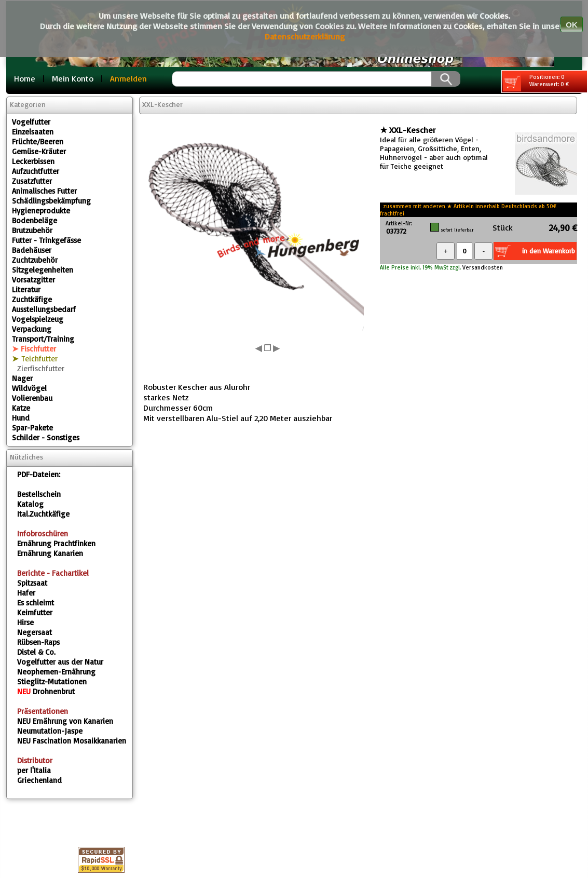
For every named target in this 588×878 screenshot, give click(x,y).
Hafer (26, 593)
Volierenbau (32, 398)
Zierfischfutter (41, 368)
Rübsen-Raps (38, 642)
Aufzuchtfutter (36, 171)
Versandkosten (482, 267)
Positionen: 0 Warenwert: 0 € (536, 82)
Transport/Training (43, 339)
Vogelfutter (31, 122)
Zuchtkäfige (32, 299)
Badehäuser (32, 250)
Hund (21, 418)
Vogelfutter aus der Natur (60, 662)
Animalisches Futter (44, 191)
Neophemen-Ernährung (56, 672)
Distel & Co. (36, 652)
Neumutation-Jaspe (50, 731)
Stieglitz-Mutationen (52, 681)
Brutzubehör (32, 230)
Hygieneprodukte (41, 211)
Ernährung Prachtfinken (56, 543)
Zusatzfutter (32, 181)
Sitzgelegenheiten (43, 270)
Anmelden (128, 78)
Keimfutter (35, 612)
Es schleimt (36, 603)
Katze (21, 408)
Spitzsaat (32, 583)
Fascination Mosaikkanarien (72, 741)
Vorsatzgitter (33, 280)
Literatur (26, 289)
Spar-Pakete (32, 428)
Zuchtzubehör (35, 260)
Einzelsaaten (33, 132)
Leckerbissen (33, 161)
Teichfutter (39, 359)
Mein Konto (73, 78)
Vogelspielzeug (38, 319)
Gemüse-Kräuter (39, 151)
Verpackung (32, 329)
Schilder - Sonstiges (46, 437)
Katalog (30, 504)
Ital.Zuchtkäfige (43, 514)
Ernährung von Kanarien (65, 721)
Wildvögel (29, 388)
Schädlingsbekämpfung (51, 201)
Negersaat (35, 632)
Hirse (25, 622)
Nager (22, 378)
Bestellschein (39, 494)
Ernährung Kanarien (50, 553)
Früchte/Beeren (38, 141)
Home (25, 78)
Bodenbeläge (35, 220)
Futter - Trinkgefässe (46, 240)
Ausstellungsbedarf (44, 309)
